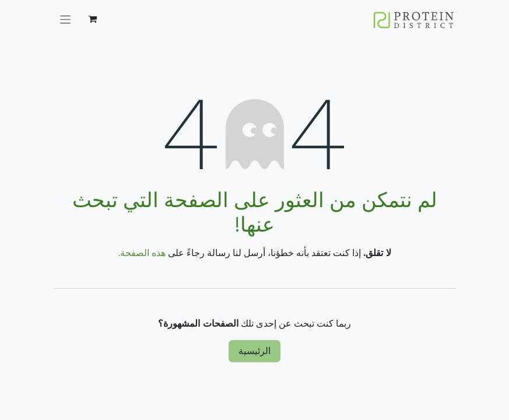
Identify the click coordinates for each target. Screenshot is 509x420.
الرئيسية (255, 351)
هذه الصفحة (143, 253)
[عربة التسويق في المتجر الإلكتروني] (93, 19)
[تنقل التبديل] (66, 19)
